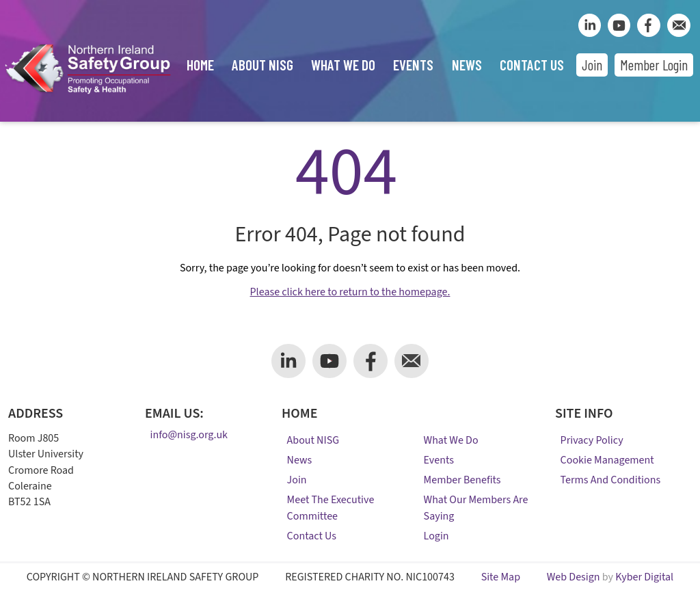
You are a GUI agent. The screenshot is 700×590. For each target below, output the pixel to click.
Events (413, 65)
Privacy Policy (592, 440)
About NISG (262, 65)
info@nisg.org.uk (189, 435)
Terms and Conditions (611, 480)
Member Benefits (462, 480)
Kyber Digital (644, 577)
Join (592, 65)
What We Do (343, 65)
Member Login (654, 65)
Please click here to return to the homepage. (350, 292)
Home (200, 65)
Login (436, 536)
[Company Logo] (87, 95)
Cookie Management (607, 460)
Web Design (574, 577)
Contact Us (532, 65)
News (467, 65)
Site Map (501, 577)
